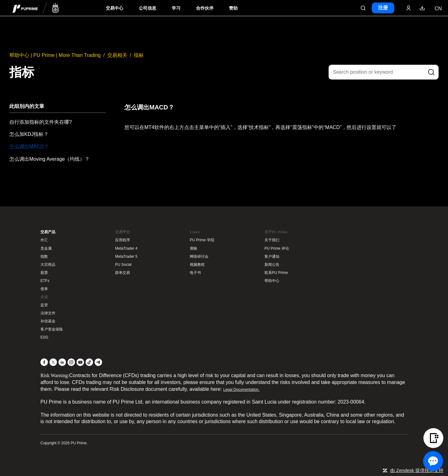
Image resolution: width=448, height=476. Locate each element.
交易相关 (117, 55)
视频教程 (197, 265)
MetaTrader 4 (126, 248)
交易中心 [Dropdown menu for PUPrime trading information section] (114, 8)
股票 (44, 273)
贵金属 (46, 248)
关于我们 (272, 240)
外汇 (44, 240)
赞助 (233, 8)
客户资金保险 (52, 329)
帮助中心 (272, 281)
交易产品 (48, 232)
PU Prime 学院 (202, 240)
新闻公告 (272, 265)
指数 (44, 256)
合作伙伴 (205, 8)
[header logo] (36, 8)
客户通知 (272, 256)
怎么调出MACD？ (29, 147)
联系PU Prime (276, 273)
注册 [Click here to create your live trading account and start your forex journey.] (383, 8)
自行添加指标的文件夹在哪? (41, 122)
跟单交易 (123, 273)
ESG (44, 337)
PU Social (123, 265)
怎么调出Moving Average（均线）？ (49, 159)
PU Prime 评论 (277, 248)
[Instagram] (71, 362)
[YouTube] (80, 362)
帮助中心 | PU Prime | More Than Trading (55, 55)
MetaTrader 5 (126, 256)
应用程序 (123, 240)
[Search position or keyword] (384, 72)
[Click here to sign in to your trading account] (408, 8)
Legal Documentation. (242, 390)
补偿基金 (48, 321)
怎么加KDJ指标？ (29, 134)
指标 (139, 55)
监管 (44, 305)
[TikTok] (89, 362)
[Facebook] (44, 362)
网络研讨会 (199, 256)
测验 (194, 248)
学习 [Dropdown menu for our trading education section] (176, 8)
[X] (53, 362)
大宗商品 (48, 265)
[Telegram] (98, 362)
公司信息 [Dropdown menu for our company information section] (147, 8)
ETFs (45, 281)
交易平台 (123, 232)
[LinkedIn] (62, 362)
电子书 (195, 273)
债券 (44, 289)
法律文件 (48, 313)
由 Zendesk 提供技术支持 (417, 470)
